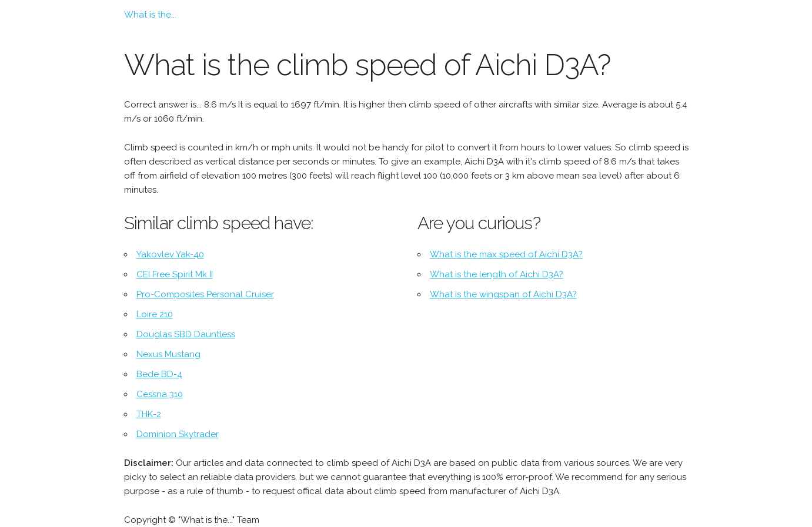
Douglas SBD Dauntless (186, 334)
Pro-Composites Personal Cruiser (205, 294)
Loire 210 (155, 314)
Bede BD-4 (159, 374)
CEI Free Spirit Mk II (175, 274)
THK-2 (149, 414)
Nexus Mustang (168, 354)
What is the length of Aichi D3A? (497, 274)
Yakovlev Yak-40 (170, 254)
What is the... (150, 15)
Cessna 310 (160, 394)
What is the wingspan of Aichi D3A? (503, 294)
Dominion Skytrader (178, 434)
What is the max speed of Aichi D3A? (506, 254)
